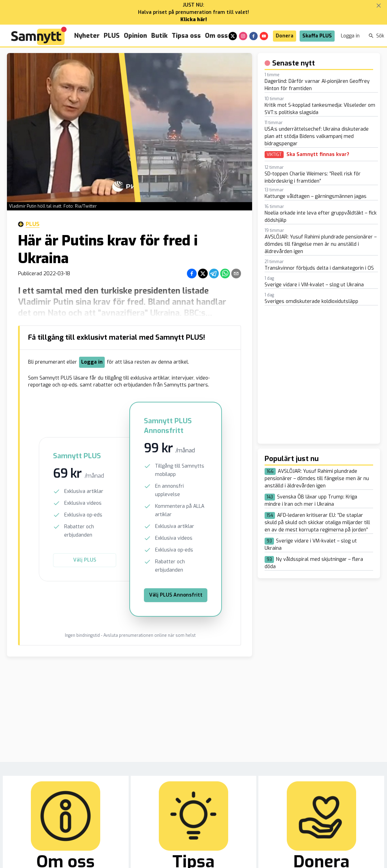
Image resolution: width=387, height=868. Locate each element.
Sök (376, 36)
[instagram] (243, 36)
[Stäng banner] (379, 6)
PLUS (112, 36)
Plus (29, 224)
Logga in (350, 36)
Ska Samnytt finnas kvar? (318, 155)
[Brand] (39, 36)
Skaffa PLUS (317, 36)
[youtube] (264, 36)
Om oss (216, 36)
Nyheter (87, 36)
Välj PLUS (85, 560)
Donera (285, 36)
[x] (233, 36)
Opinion (135, 36)
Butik (159, 36)
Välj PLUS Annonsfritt (176, 595)
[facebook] (253, 36)
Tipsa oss (186, 36)
